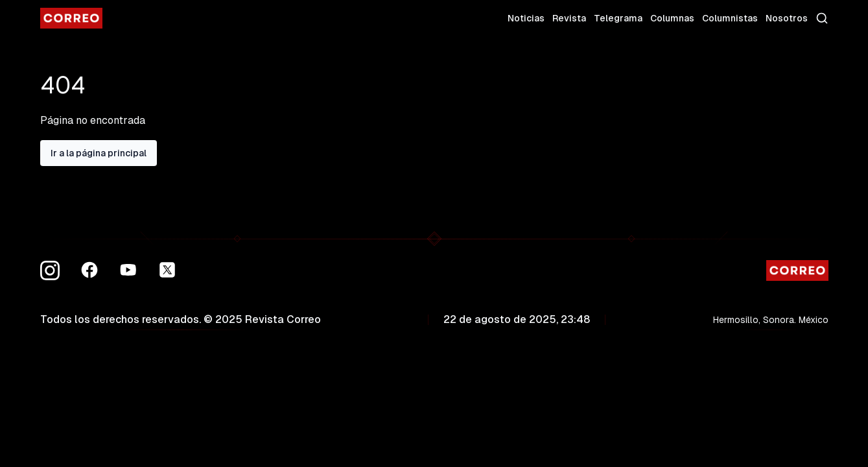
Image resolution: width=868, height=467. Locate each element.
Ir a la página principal (99, 153)
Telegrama (618, 18)
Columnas (672, 18)
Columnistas (730, 18)
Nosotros (787, 18)
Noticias (526, 18)
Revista (569, 18)
